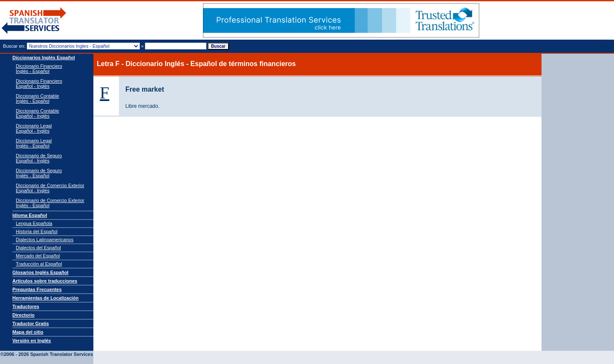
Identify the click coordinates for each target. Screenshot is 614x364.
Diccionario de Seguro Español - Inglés (39, 158)
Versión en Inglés (32, 341)
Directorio (23, 315)
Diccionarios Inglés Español (44, 58)
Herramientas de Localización (45, 298)
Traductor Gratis (31, 324)
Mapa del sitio (28, 332)
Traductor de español (34, 21)
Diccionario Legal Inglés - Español (34, 143)
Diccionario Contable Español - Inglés (38, 113)
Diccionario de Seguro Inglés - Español (39, 173)
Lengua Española (34, 223)
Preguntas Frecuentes (37, 289)
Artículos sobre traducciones (45, 281)
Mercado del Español (38, 256)
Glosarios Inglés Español (40, 272)
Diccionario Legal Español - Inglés (34, 128)
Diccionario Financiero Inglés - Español (39, 69)
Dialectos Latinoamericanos (45, 240)
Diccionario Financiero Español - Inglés (39, 84)
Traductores (26, 306)
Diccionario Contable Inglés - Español (38, 98)
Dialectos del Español (38, 248)
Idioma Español (30, 215)
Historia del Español (37, 231)
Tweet (605, 46)
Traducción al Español (39, 264)
